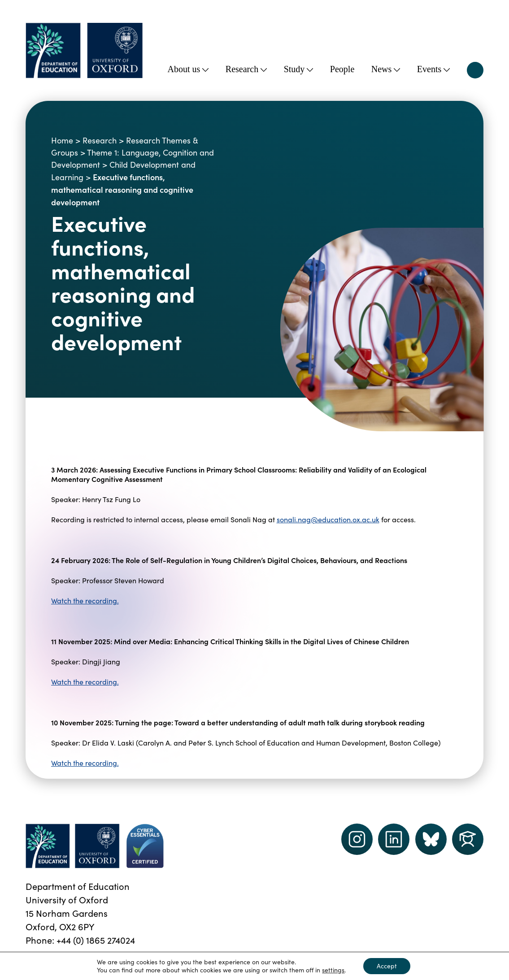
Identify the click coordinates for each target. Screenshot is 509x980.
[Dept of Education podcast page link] (431, 839)
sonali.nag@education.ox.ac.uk (328, 519)
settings (333, 970)
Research (246, 69)
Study (299, 69)
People (342, 69)
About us (188, 69)
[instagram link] (357, 839)
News (386, 69)
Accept (387, 966)
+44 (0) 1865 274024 (96, 940)
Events (433, 69)
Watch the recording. (85, 601)
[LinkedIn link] (394, 839)
